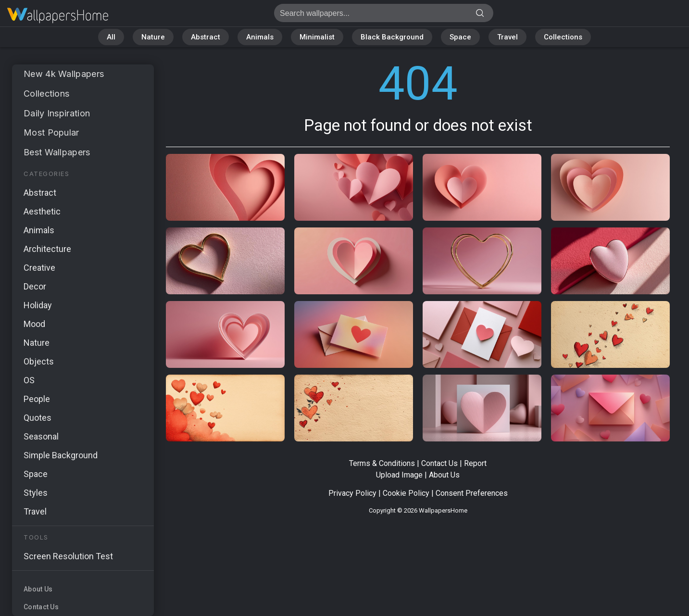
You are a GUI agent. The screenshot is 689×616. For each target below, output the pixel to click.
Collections (563, 37)
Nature (153, 37)
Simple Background (61, 455)
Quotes (38, 418)
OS (29, 380)
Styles (36, 493)
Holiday (38, 305)
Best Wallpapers (57, 152)
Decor (35, 286)
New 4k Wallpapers (64, 74)
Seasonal (41, 436)
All (111, 37)
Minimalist (317, 37)
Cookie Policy (406, 493)
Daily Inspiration (57, 113)
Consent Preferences (472, 493)
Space (460, 37)
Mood (34, 324)
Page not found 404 (58, 16)
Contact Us (41, 607)
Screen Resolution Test (68, 556)
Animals (260, 37)
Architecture (47, 249)
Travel (507, 37)
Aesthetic (42, 211)
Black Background (392, 37)
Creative (39, 268)
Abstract (206, 37)
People (37, 399)
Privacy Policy (352, 493)
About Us (38, 589)
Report (475, 463)
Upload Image (399, 475)
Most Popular (51, 132)
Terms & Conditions (382, 463)
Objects (39, 361)
